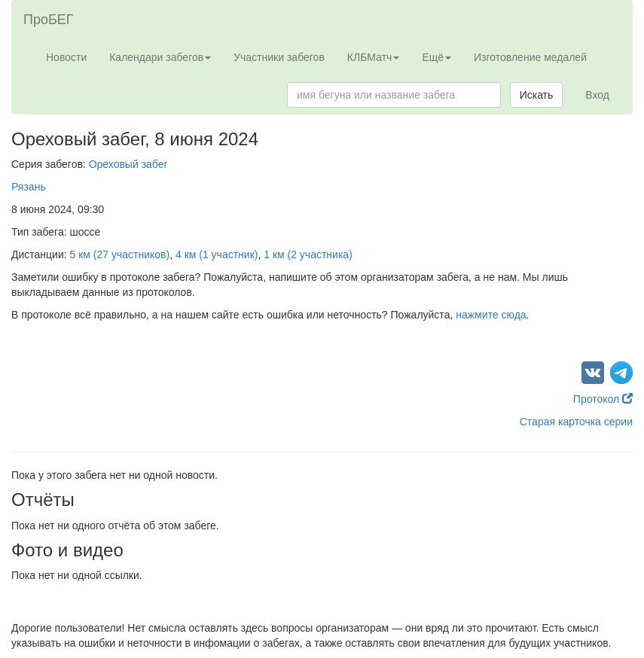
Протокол (603, 399)
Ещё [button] (436, 57)
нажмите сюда (491, 315)
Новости (66, 57)
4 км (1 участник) (217, 254)
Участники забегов (279, 57)
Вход (597, 95)
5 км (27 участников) (120, 254)
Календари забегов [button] (160, 57)
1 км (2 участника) (308, 254)
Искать (537, 95)
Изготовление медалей (530, 57)
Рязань (29, 187)
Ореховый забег (128, 164)
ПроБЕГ (49, 20)
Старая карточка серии (576, 422)
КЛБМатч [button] (374, 57)
